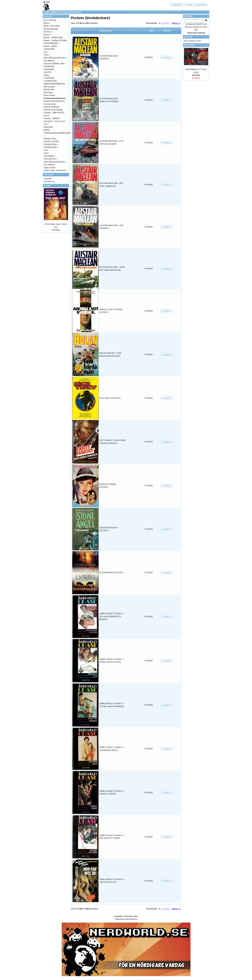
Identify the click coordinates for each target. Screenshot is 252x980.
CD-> (46, 52)
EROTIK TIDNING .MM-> (55, 64)
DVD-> (47, 55)
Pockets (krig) (50, 104)
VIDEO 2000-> (50, 168)
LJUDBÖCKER (50, 81)
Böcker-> (48, 35)
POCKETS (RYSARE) (53, 110)
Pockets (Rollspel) (52, 107)
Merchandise (49, 87)
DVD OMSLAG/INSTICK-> (55, 58)
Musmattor (48, 92)
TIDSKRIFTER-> (51, 144)
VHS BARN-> (50, 156)
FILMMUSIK (49, 66)
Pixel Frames (49, 95)
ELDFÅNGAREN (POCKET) (111, 572)
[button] (176, 5)
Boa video (134, 916)
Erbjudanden (189, 45)
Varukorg (188, 37)
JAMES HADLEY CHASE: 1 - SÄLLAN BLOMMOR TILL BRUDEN (112, 616)
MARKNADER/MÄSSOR (54, 84)
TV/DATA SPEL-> (51, 147)
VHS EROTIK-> (51, 159)
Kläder (47, 75)
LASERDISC (49, 78)
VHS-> (47, 153)
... (170, 23)
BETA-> (47, 23)
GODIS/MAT (49, 69)
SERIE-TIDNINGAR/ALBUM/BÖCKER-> (57, 133)
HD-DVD (48, 72)
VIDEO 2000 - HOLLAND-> (56, 170)
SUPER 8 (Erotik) (51, 142)
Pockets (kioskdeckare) (71, 12)
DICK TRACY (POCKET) (110, 398)
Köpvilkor (48, 179)
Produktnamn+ (106, 31)
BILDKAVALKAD (51, 29)
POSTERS (48, 127)
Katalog (54, 12)
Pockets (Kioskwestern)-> (55, 101)
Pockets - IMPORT (52, 118)
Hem (46, 12)
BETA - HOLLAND (52, 26)
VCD (46, 150)
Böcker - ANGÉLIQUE (53, 37)
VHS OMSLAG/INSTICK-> (55, 162)
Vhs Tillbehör (49, 165)
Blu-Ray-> (48, 32)
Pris (151, 31)
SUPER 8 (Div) (50, 139)
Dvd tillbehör (49, 61)
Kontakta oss (49, 181)
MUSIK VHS (49, 89)
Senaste (47, 186)
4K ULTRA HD (50, 20)
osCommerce (131, 919)
